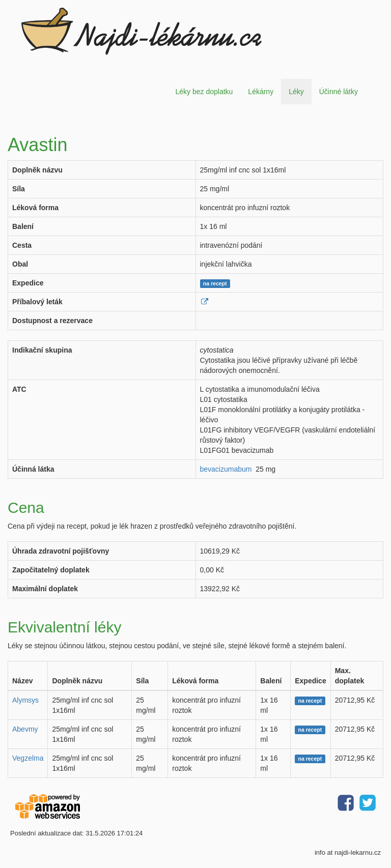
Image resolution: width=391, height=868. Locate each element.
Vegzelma (28, 758)
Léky (296, 92)
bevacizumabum (226, 469)
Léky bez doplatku (204, 92)
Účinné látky (339, 92)
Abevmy (25, 729)
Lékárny (261, 92)
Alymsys (25, 700)
